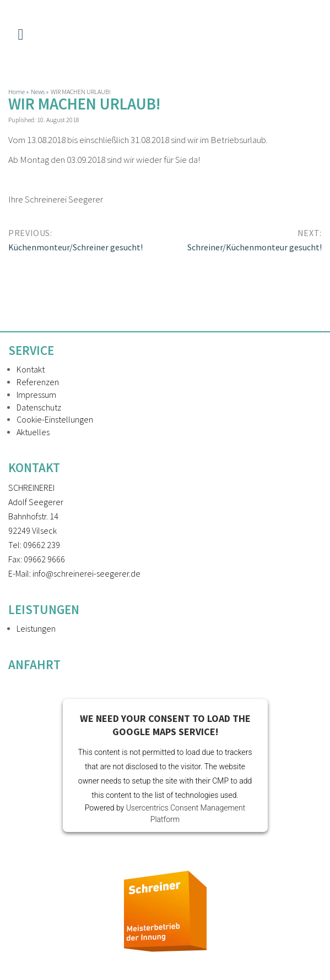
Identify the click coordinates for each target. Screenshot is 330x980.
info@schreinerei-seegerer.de (86, 573)
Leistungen (36, 628)
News (38, 92)
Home (17, 92)
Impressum (36, 395)
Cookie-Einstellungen (55, 419)
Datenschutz (39, 407)
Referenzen (38, 382)
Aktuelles (33, 432)
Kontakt (31, 369)
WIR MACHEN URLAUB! (84, 104)
